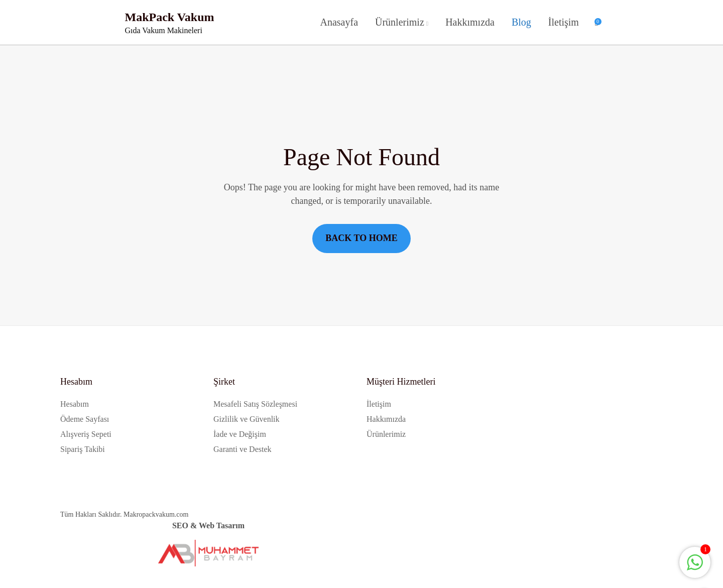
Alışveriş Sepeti (86, 434)
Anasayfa (339, 22)
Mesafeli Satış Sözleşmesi (255, 404)
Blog (521, 22)
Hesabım (75, 404)
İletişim (564, 22)
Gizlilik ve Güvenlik (247, 419)
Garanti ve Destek (243, 449)
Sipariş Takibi (83, 449)
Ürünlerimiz (400, 22)
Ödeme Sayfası (85, 419)
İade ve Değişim (240, 434)
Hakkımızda (470, 22)
